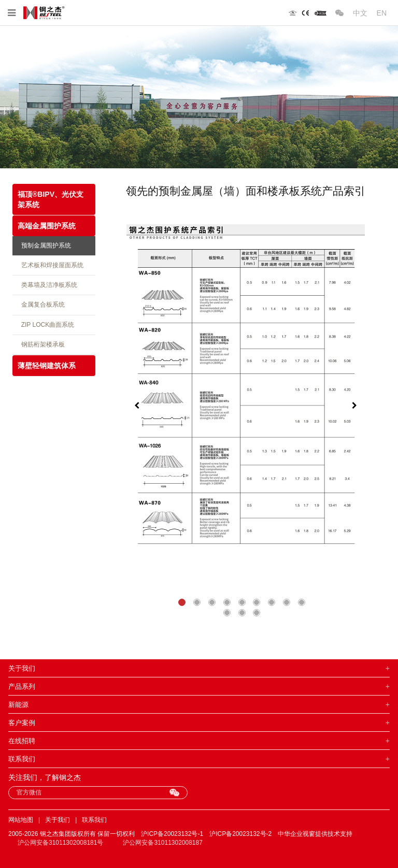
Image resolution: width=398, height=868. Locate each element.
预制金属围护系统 (44, 245)
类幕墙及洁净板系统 (47, 285)
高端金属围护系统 (47, 226)
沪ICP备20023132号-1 (172, 834)
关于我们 (58, 820)
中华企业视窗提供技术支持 (315, 834)
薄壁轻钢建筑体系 (47, 366)
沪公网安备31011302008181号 (60, 843)
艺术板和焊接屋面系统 (51, 265)
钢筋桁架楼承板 (41, 344)
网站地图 (21, 820)
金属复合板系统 (41, 305)
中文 (360, 13)
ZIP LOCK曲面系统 (46, 325)
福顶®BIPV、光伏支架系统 (51, 199)
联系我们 (94, 820)
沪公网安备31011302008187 (162, 843)
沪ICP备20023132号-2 (240, 834)
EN (382, 13)
